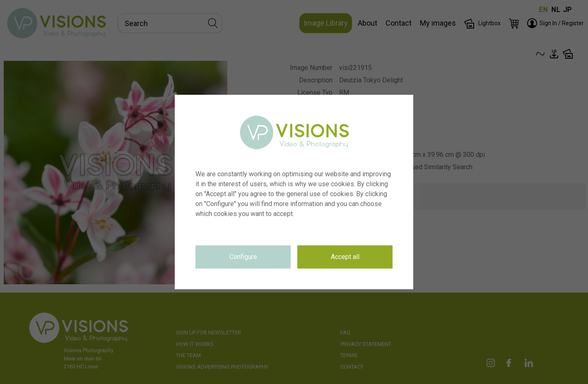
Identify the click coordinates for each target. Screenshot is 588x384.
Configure (243, 257)
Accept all (345, 257)
